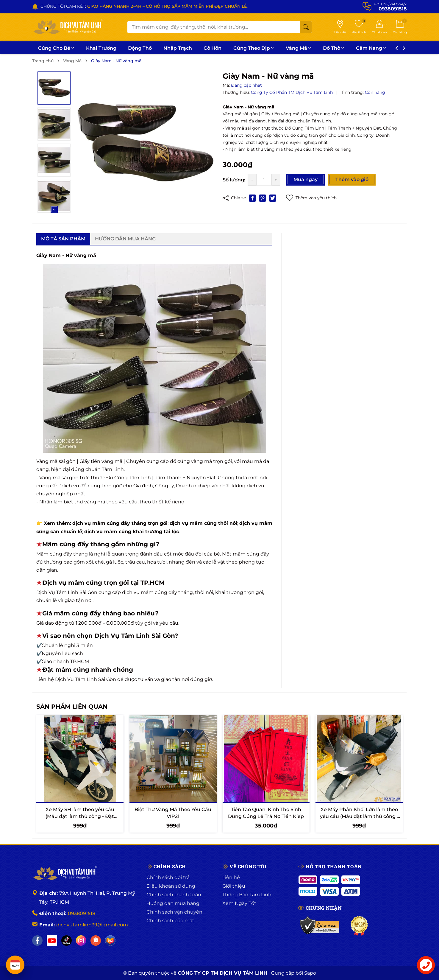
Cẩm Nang (371, 48)
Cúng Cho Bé (56, 48)
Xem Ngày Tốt (239, 903)
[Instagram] (81, 941)
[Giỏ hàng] (400, 27)
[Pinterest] (263, 198)
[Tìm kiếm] (306, 27)
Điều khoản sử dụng (171, 886)
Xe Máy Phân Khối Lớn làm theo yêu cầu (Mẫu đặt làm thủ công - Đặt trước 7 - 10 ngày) (359, 816)
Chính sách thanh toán (174, 895)
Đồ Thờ (334, 48)
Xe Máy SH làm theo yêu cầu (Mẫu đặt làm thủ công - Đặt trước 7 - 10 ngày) (80, 816)
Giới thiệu (234, 886)
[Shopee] (96, 941)
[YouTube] (52, 941)
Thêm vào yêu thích (311, 198)
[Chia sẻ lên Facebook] (252, 198)
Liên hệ (231, 877)
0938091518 (82, 913)
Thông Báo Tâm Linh (247, 895)
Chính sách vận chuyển (174, 912)
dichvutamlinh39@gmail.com (92, 925)
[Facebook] (37, 941)
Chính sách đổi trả (168, 877)
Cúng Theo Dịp (254, 48)
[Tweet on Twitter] (273, 198)
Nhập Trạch (178, 48)
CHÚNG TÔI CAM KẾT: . (144, 6)
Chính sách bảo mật (170, 921)
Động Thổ (140, 48)
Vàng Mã (299, 48)
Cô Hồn (213, 48)
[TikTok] (67, 941)
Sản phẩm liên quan (72, 707)
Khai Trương (101, 48)
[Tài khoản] (379, 27)
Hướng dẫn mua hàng (173, 903)
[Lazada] (110, 941)
